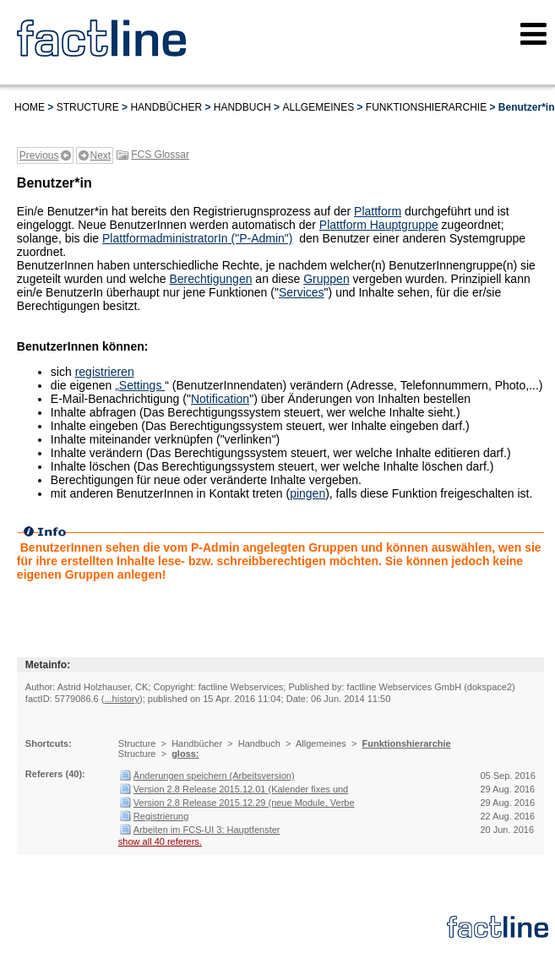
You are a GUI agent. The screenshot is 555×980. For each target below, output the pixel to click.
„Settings (140, 385)
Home (30, 107)
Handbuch (242, 107)
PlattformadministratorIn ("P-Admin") (197, 238)
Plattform (378, 211)
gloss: (185, 754)
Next (101, 155)
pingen (307, 493)
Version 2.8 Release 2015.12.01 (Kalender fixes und (241, 789)
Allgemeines (318, 107)
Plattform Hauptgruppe (379, 225)
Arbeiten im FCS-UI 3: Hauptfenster (207, 830)
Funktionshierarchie (426, 107)
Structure (88, 107)
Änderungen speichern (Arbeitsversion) (214, 776)
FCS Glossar (160, 155)
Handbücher (166, 107)
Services (302, 292)
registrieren (105, 372)
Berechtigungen (210, 279)
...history (122, 699)
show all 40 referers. (160, 841)
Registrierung (161, 816)
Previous (39, 155)
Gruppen (326, 279)
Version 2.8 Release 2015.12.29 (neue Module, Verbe (244, 803)
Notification (220, 399)
